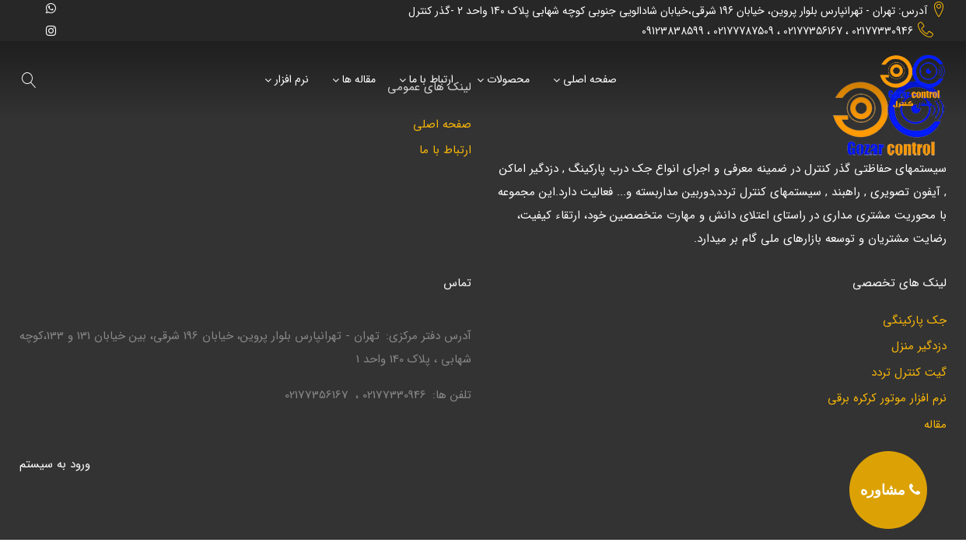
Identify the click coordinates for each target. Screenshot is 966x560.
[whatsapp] (51, 8)
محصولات (508, 80)
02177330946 (882, 31)
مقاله (935, 425)
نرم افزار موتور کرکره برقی (887, 399)
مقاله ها (359, 80)
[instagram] (51, 31)
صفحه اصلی (590, 80)
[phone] (888, 490)
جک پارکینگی (915, 321)
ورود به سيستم (55, 464)
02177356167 (813, 31)
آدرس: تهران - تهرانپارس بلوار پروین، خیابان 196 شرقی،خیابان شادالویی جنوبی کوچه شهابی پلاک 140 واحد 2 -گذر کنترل (668, 11)
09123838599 (673, 31)
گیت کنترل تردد (909, 373)
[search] (30, 80)
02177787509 (744, 31)
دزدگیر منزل (919, 346)
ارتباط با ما (431, 80)
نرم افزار (292, 80)
